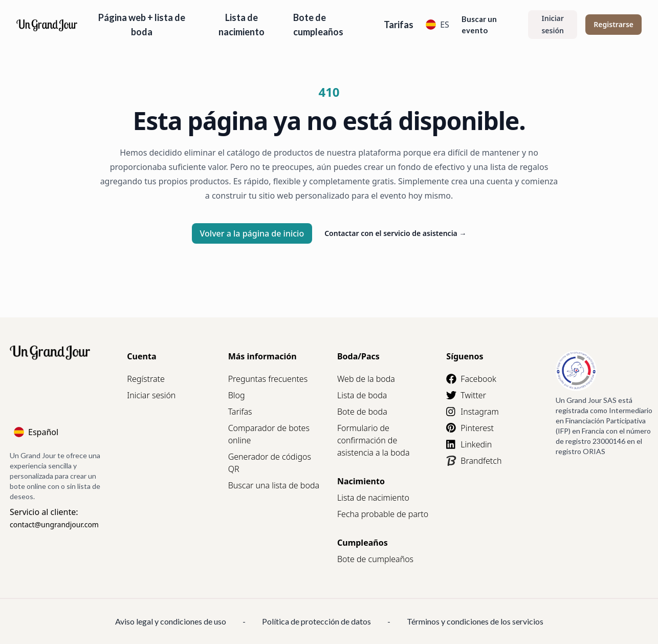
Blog (237, 395)
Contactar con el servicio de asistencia (395, 233)
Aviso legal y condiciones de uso (171, 621)
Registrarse (613, 24)
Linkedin (469, 444)
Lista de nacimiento (242, 25)
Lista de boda (362, 395)
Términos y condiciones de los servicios (475, 621)
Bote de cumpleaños (318, 25)
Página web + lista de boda (142, 25)
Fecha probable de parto (383, 514)
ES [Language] (437, 25)
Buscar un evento (479, 25)
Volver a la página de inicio (252, 233)
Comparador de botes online (269, 434)
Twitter (466, 395)
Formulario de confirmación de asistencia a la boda (374, 440)
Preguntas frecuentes (268, 379)
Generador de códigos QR (270, 463)
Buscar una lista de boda (274, 485)
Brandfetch (474, 461)
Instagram (472, 412)
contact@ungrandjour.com (54, 524)
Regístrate (146, 379)
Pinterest (470, 428)
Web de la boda (366, 379)
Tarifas (399, 25)
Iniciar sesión (553, 24)
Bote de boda (362, 412)
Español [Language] (36, 432)
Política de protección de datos (316, 621)
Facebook (471, 379)
